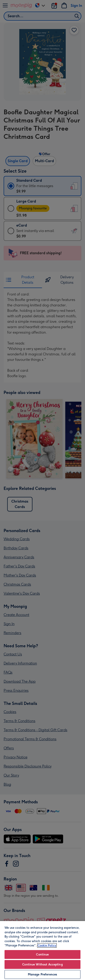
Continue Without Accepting (42, 964)
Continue (42, 954)
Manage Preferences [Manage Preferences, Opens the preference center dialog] (42, 974)
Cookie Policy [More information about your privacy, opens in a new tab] (47, 945)
